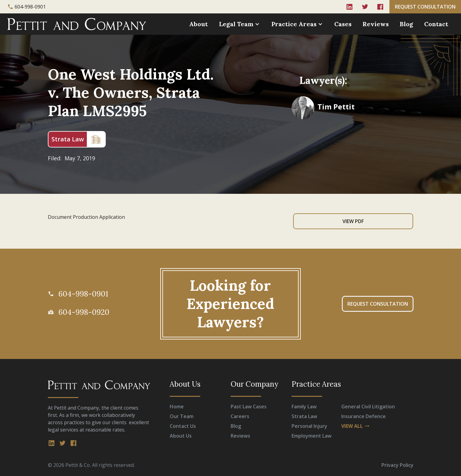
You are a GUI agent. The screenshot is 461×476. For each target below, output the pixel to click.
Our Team (182, 416)
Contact (436, 24)
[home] (77, 24)
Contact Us (183, 426)
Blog (406, 24)
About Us (181, 436)
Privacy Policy (397, 465)
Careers (240, 416)
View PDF (353, 221)
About (199, 24)
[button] (240, 24)
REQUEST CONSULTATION (425, 7)
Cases (343, 24)
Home (177, 407)
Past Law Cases (249, 407)
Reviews (376, 24)
